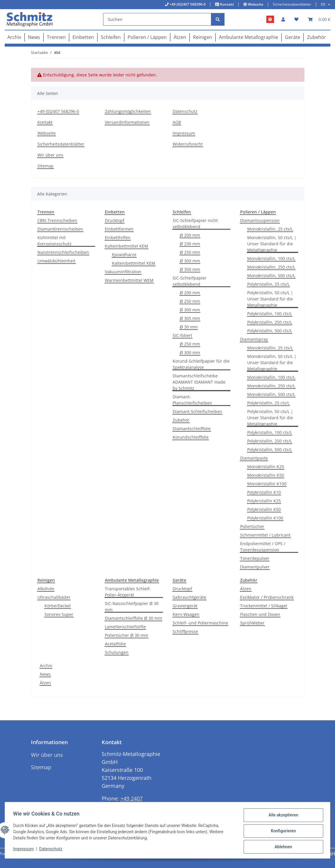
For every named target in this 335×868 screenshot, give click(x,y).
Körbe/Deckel (58, 606)
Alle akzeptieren (282, 816)
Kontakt (227, 4)
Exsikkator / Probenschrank (267, 597)
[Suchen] (157, 19)
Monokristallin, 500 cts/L (271, 276)
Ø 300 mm (190, 261)
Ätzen (246, 589)
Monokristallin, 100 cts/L (271, 258)
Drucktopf (115, 220)
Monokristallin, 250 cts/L (271, 267)
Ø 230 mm (190, 244)
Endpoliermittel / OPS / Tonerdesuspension (263, 547)
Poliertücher (252, 526)
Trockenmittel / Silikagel (264, 606)
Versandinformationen (127, 122)
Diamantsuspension (260, 220)
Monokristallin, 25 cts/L (270, 229)
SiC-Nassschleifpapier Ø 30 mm (132, 606)
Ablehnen (282, 847)
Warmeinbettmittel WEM (129, 280)
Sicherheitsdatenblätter (292, 4)
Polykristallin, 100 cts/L (270, 314)
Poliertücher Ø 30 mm (127, 635)
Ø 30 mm (189, 327)
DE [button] (323, 4)
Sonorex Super (59, 614)
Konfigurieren (282, 832)
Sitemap (46, 166)
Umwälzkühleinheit (56, 261)
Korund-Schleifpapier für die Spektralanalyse (201, 364)
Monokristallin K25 (266, 467)
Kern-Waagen (186, 614)
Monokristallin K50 (266, 475)
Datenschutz (52, 850)
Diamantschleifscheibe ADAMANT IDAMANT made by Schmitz (199, 382)
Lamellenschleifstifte (125, 627)
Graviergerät (185, 606)
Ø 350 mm (190, 269)
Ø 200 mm (190, 235)
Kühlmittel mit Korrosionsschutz (55, 241)
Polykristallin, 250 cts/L (270, 322)
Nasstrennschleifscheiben (63, 252)
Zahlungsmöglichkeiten (128, 111)
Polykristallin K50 (264, 509)
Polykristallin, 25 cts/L (268, 284)
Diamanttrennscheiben (60, 229)
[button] (283, 19)
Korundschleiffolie (191, 437)
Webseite (255, 4)
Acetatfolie (115, 644)
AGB (177, 122)
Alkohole (46, 589)
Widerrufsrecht (188, 144)
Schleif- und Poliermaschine (200, 623)
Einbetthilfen (118, 237)
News (45, 674)
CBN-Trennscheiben (57, 220)
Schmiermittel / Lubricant (265, 535)
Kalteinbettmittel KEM (127, 246)
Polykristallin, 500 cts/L (270, 331)
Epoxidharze (124, 255)
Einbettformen (119, 229)
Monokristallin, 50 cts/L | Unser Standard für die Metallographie (272, 244)
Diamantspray (254, 339)
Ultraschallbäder (54, 597)
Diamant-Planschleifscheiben (192, 400)
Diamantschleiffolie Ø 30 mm (133, 618)
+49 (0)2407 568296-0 (187, 4)
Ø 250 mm (190, 252)
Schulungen (117, 652)
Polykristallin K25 (264, 501)
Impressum (25, 850)
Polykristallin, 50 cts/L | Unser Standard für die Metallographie (270, 299)
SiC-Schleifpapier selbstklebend (190, 281)
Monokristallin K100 (267, 484)
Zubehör (181, 420)
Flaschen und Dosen (260, 614)
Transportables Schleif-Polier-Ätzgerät (128, 592)
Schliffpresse (185, 631)
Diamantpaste (254, 458)
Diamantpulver (255, 567)
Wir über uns (50, 155)
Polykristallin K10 (264, 492)
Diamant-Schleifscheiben (197, 411)
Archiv (46, 666)
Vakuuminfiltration (123, 272)
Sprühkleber (252, 623)
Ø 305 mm (190, 318)
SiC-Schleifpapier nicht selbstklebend (195, 223)
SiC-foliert (182, 335)
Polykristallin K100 (265, 518)
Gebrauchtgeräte (189, 597)
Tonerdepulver (255, 558)
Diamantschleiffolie (192, 429)
